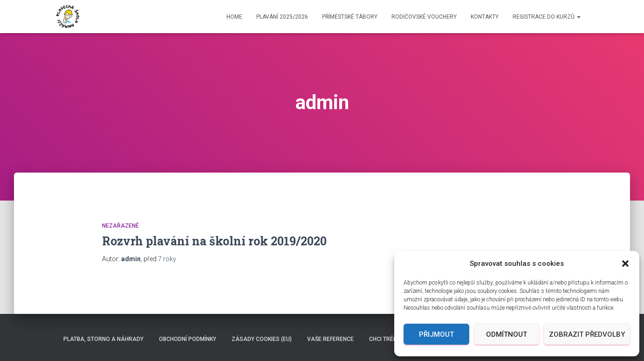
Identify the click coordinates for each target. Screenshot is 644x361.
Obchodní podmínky (188, 339)
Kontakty (485, 17)
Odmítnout (507, 334)
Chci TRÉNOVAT (391, 339)
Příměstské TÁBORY (350, 17)
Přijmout (436, 334)
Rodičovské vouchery (424, 17)
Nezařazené (120, 226)
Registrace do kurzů (547, 17)
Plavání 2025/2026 (282, 17)
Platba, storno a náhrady (103, 339)
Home (234, 17)
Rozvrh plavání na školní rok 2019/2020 (214, 241)
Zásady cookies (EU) (262, 339)
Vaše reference (330, 339)
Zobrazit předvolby (587, 334)
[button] (625, 264)
